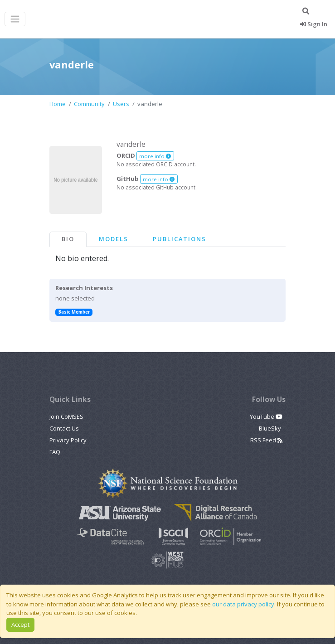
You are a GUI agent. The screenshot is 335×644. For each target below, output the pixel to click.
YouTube (266, 416)
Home (58, 104)
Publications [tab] (180, 239)
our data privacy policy (243, 604)
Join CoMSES (66, 416)
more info (155, 156)
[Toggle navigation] (15, 19)
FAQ (55, 452)
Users (121, 104)
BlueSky (271, 428)
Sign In (314, 24)
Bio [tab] (68, 239)
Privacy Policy (68, 440)
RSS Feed (266, 440)
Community (89, 104)
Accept (20, 625)
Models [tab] (114, 239)
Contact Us (64, 428)
